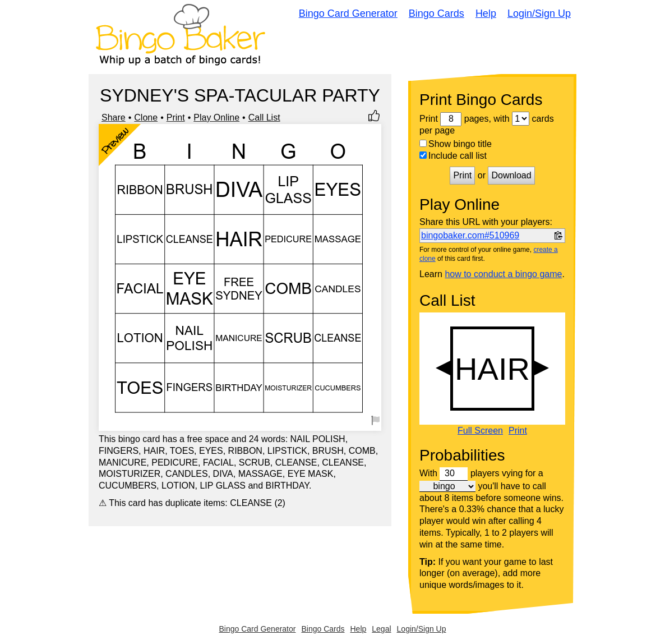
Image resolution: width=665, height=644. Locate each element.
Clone (146, 118)
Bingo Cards (437, 13)
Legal (381, 629)
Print (176, 118)
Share (114, 118)
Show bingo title (456, 144)
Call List (264, 118)
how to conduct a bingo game (503, 274)
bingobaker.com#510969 (470, 235)
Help (486, 13)
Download (511, 175)
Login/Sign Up (539, 13)
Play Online (216, 118)
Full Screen (480, 431)
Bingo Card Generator (348, 13)
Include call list (453, 156)
